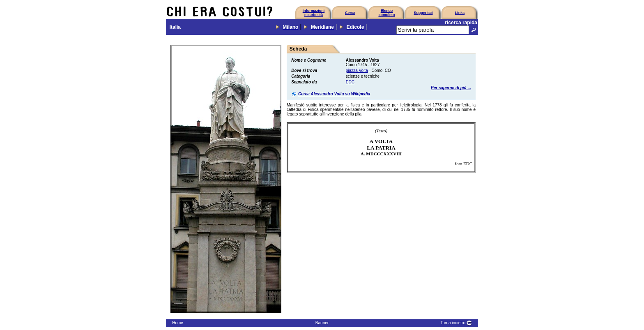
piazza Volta (357, 70)
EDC (350, 82)
